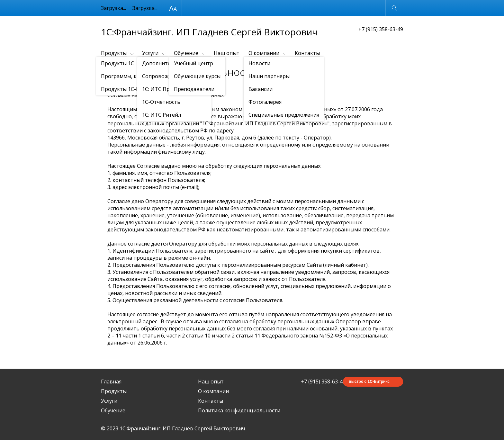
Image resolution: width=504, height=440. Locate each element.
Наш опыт (227, 53)
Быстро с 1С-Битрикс (369, 382)
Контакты (307, 53)
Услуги (150, 53)
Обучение (186, 53)
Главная (111, 382)
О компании (264, 53)
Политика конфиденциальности (239, 410)
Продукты (114, 53)
